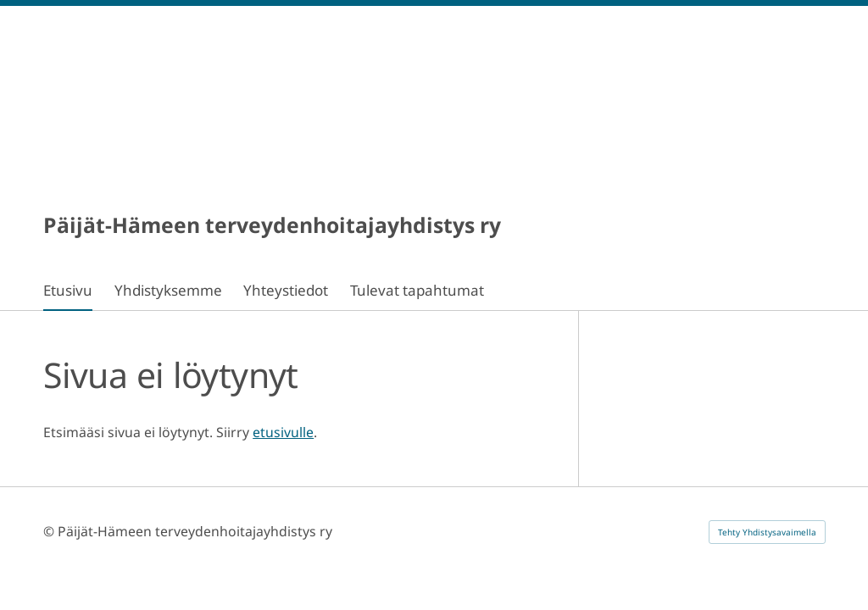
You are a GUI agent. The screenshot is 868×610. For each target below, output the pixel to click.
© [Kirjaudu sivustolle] (50, 531)
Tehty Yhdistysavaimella (767, 532)
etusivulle (283, 432)
